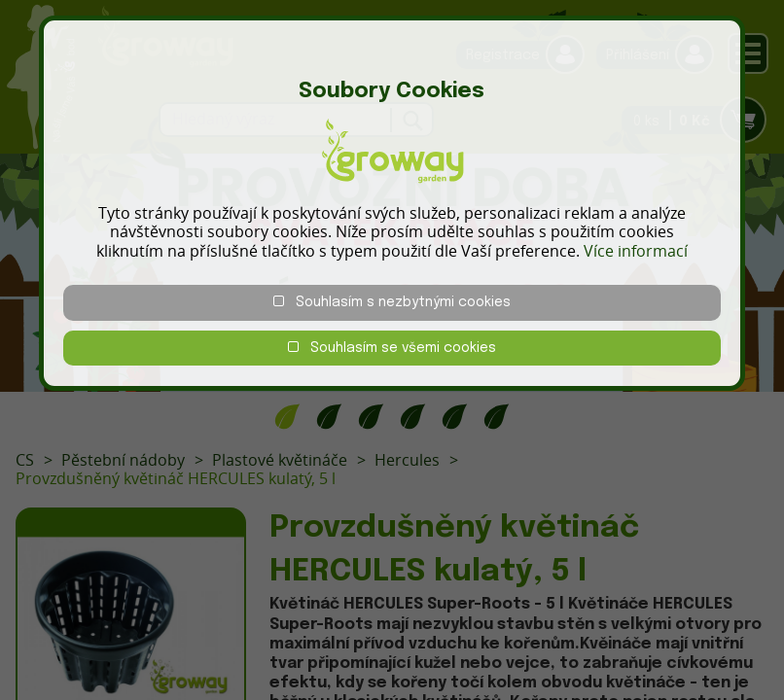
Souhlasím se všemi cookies (392, 348)
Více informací (636, 251)
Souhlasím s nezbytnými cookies (392, 302)
